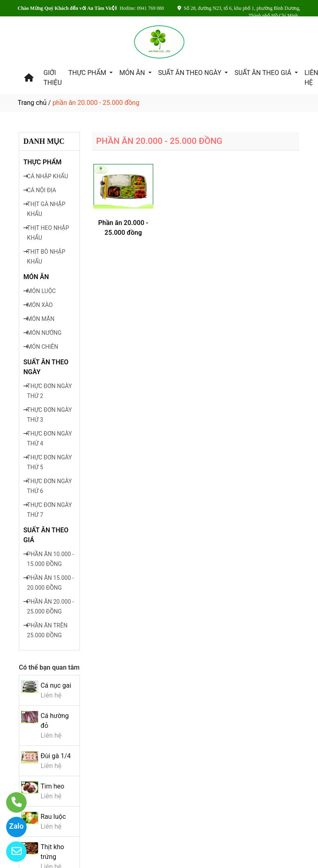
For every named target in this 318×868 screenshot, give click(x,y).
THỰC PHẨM (88, 73)
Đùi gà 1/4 (56, 756)
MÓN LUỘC (41, 291)
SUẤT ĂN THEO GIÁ (264, 73)
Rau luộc (53, 817)
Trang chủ (32, 103)
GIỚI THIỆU (53, 78)
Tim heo (52, 786)
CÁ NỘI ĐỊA (42, 190)
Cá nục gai (56, 685)
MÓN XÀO (40, 305)
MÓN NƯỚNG (44, 333)
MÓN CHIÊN (43, 347)
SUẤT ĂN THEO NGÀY (191, 73)
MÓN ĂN (133, 73)
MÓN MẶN (41, 319)
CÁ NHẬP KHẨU (48, 176)
